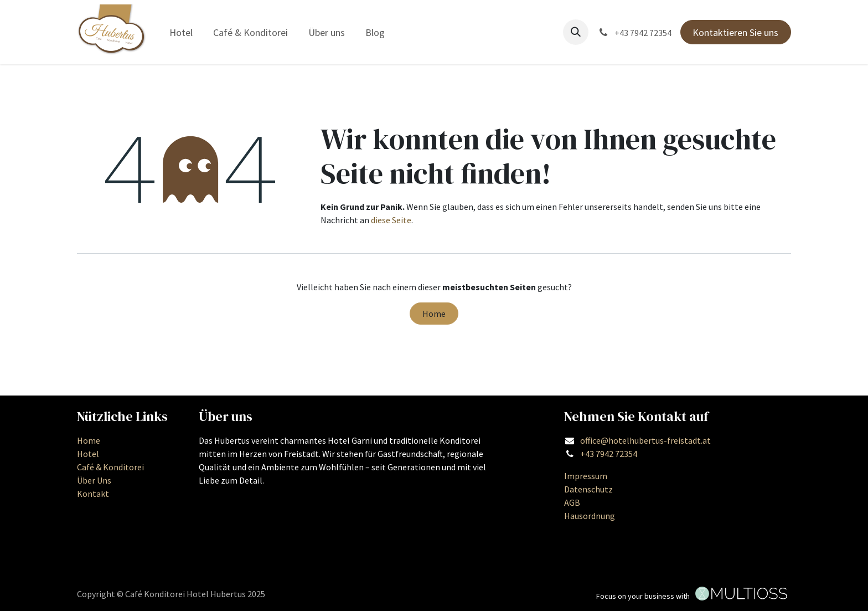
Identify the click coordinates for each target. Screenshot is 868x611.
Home (434, 314)
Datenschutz (588, 489)
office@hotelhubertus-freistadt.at (645, 440)
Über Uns (94, 480)
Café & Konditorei (110, 467)
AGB (572, 502)
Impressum (586, 476)
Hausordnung (590, 516)
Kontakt (93, 494)
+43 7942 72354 (609, 454)
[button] (576, 32)
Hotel (88, 454)
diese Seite (391, 220)
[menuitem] (181, 32)
